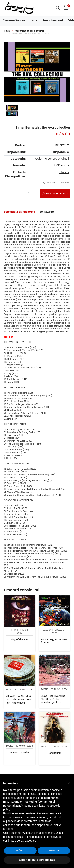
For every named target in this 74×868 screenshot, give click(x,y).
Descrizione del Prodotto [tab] (20, 212)
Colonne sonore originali (30, 31)
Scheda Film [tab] (47, 212)
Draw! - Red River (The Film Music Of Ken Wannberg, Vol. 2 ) (53, 699)
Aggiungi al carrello (57, 193)
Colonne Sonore (14, 20)
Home (7, 31)
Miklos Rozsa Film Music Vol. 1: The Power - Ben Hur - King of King (19, 699)
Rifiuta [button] (20, 851)
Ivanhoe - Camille (19, 753)
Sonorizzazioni (53, 20)
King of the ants (19, 639)
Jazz (34, 20)
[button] (58, 8)
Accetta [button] (54, 851)
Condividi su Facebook (56, 183)
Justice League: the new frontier (54, 641)
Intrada (64, 172)
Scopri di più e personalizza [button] (37, 860)
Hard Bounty (55, 753)
